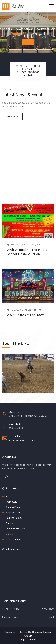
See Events (12, 116)
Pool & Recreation (15, 529)
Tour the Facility (14, 518)
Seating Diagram (14, 507)
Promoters (11, 502)
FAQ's (9, 496)
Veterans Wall (13, 513)
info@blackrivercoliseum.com (25, 440)
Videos (9, 534)
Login (23, 640)
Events (9, 523)
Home (33, 640)
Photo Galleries (14, 539)
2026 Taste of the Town (26, 315)
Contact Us (28, 42)
